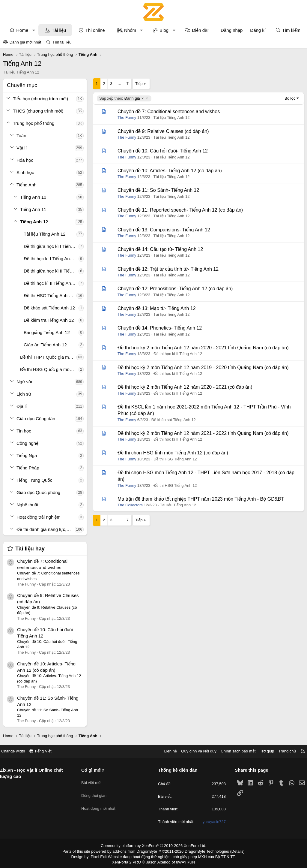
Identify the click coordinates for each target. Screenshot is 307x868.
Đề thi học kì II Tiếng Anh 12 (51, 283)
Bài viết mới (94, 780)
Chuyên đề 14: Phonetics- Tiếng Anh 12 (160, 328)
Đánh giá (122, 98)
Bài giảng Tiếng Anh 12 (47, 332)
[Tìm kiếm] (288, 30)
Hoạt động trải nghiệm (39, 517)
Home (22, 30)
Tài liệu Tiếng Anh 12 (45, 234)
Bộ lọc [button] (290, 98)
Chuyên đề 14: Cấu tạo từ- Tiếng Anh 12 (160, 249)
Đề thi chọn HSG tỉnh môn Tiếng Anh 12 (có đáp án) (173, 453)
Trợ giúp (262, 751)
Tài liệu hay (30, 549)
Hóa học (25, 160)
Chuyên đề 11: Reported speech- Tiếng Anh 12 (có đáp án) (180, 210)
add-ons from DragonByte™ (138, 851)
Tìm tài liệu (62, 42)
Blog (164, 30)
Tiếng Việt (45, 751)
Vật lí (22, 148)
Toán (21, 136)
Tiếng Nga (27, 455)
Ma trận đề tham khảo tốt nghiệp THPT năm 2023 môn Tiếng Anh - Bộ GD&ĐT (201, 499)
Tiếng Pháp (28, 468)
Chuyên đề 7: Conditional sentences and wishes (169, 112)
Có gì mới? (95, 770)
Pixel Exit (103, 856)
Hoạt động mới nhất (101, 802)
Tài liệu (59, 30)
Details (231, 851)
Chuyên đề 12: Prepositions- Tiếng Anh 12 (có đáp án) (175, 289)
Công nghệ (27, 443)
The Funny (127, 118)
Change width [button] (18, 751)
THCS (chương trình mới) (38, 111)
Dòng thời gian (96, 791)
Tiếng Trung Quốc (34, 480)
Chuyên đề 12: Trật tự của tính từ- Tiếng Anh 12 (168, 269)
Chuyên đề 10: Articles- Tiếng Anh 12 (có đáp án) (170, 171)
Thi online (95, 30)
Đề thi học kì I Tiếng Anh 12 (51, 259)
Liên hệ (166, 751)
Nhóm (130, 30)
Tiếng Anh (27, 185)
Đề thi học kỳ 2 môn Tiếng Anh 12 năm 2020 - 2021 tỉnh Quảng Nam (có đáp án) (203, 348)
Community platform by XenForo (154, 846)
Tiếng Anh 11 (33, 209)
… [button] (119, 84)
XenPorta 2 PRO (128, 861)
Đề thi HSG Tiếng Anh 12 (49, 295)
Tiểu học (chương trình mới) (40, 99)
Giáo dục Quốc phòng (38, 492)
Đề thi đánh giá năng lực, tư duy (46, 529)
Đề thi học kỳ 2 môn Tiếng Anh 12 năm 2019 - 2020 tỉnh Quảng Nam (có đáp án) (203, 368)
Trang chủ (283, 751)
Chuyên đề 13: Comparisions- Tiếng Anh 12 (164, 230)
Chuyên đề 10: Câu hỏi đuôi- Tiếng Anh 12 (163, 151)
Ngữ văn (25, 382)
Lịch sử (24, 394)
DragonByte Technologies (203, 851)
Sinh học (25, 172)
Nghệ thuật (27, 505)
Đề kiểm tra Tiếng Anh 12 (49, 320)
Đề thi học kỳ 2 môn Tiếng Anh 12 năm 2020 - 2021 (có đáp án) (185, 387)
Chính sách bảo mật (234, 751)
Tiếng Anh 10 (33, 197)
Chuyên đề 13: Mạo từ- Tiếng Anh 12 (157, 308)
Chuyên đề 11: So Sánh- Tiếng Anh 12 (158, 190)
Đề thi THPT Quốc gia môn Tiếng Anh (48, 357)
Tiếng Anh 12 (34, 222)
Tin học (24, 431)
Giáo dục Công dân (36, 419)
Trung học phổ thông (34, 123)
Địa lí (22, 406)
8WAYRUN (183, 861)
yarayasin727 (212, 822)
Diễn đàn (201, 30)
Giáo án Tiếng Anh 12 (45, 345)
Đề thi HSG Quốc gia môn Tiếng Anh (49, 369)
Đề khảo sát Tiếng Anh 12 (49, 308)
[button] (34, 30)
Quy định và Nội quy (194, 751)
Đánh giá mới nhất (25, 42)
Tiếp (139, 84)
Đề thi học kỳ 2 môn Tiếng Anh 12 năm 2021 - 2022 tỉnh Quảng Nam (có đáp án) (203, 433)
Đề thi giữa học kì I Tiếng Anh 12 (51, 246)
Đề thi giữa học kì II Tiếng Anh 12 (51, 271)
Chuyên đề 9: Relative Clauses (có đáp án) (163, 131)
